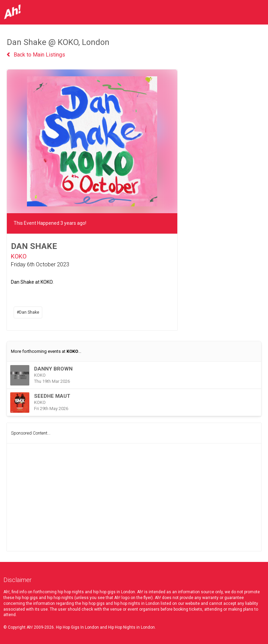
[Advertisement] (134, 497)
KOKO (19, 256)
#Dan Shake (28, 312)
